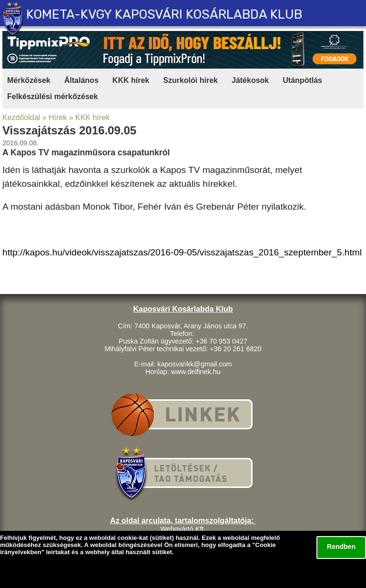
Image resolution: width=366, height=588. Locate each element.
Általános (81, 80)
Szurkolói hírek (190, 80)
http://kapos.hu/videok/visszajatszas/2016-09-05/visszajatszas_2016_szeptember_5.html (182, 252)
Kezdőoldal (21, 117)
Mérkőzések (29, 80)
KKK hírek (131, 80)
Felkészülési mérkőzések (52, 96)
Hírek (58, 117)
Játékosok (250, 80)
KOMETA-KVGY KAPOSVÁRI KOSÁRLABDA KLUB (164, 14)
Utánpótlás (302, 80)
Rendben (341, 547)
